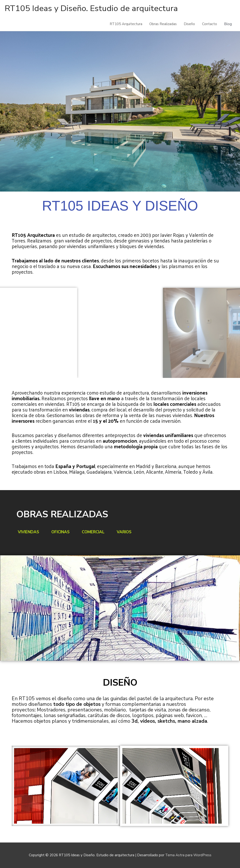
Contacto (210, 24)
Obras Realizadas (163, 24)
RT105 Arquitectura (126, 24)
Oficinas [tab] (60, 532)
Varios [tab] (124, 532)
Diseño (189, 24)
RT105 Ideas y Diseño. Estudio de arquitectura (91, 8)
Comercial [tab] (93, 532)
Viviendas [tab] (28, 532)
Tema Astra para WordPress (188, 855)
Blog (228, 24)
